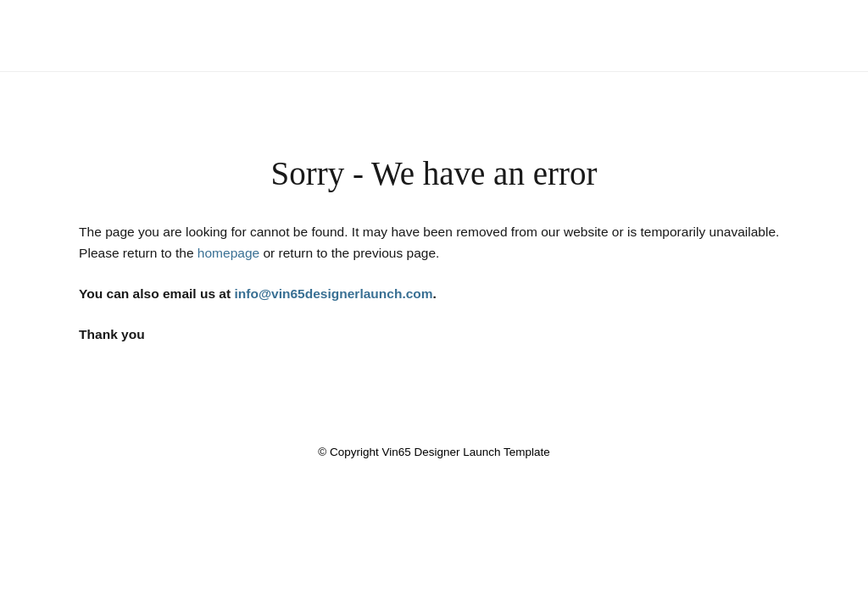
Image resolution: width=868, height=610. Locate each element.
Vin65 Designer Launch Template (434, 23)
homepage (228, 253)
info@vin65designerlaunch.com (333, 294)
